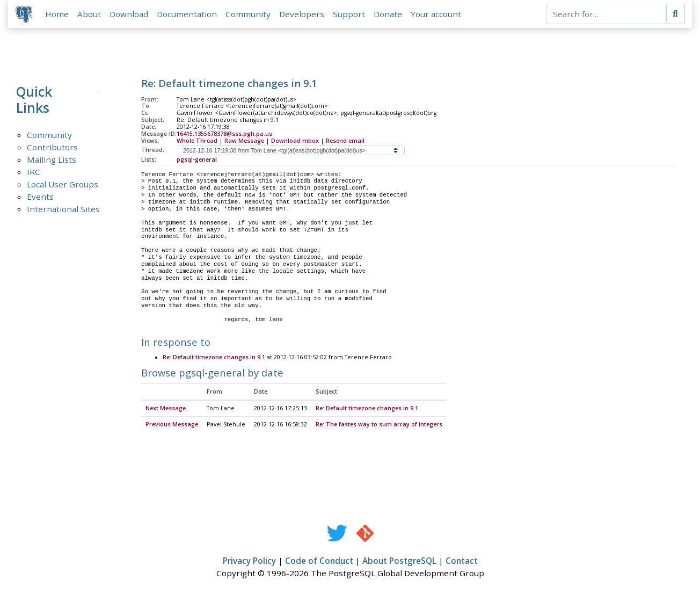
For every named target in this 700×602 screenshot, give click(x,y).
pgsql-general (197, 161)
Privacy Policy (249, 562)
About (90, 14)
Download (130, 14)
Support (350, 14)
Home (58, 14)
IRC (34, 173)
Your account (437, 14)
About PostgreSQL (399, 562)
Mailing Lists (52, 161)
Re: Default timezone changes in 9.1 (214, 359)
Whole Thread (197, 142)
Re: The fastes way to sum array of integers (379, 426)
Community (249, 14)
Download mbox (295, 142)
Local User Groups (63, 185)
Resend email (345, 142)
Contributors (52, 148)
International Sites (63, 210)
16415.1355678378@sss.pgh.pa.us (224, 135)
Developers (303, 14)
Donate (389, 14)
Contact (462, 562)
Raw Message (244, 142)
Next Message (166, 410)
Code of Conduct (319, 562)
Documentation (188, 14)
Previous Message (172, 426)
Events (40, 198)
